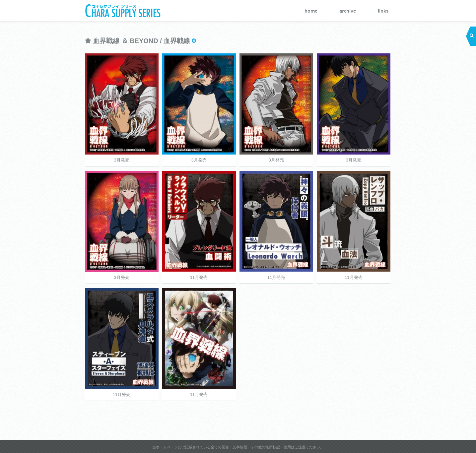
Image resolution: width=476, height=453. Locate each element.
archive (348, 11)
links (383, 11)
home (311, 11)
